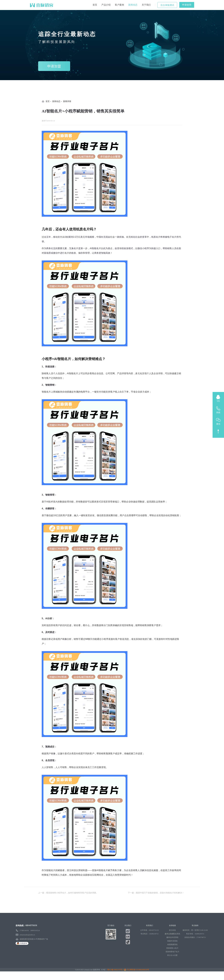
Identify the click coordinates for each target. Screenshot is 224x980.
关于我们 (146, 5)
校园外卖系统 (172, 941)
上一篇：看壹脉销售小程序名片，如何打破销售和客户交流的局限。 (68, 893)
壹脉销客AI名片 (172, 948)
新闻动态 (133, 5)
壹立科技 (172, 930)
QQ (218, 401)
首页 (95, 5)
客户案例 (119, 5)
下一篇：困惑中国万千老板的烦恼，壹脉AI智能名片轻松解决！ (156, 893)
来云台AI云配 (172, 955)
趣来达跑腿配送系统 (172, 934)
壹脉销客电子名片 (172, 952)
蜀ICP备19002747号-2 (115, 970)
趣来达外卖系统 (172, 937)
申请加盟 (54, 66)
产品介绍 (106, 5)
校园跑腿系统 (172, 945)
